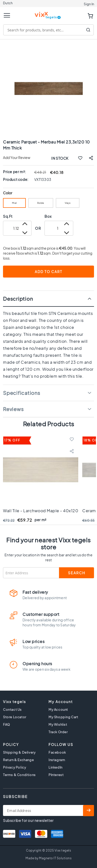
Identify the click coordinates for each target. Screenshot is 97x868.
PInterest (56, 775)
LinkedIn (55, 767)
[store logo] (48, 13)
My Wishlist (58, 724)
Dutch (8, 3)
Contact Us (12, 710)
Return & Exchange (18, 760)
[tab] (48, 299)
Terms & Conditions (19, 775)
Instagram (57, 760)
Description (18, 299)
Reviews (13, 409)
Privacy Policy (14, 767)
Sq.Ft (8, 216)
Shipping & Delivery (19, 752)
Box (48, 216)
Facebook (57, 752)
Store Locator (15, 717)
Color (8, 193)
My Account (58, 710)
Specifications (22, 393)
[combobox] (48, 30)
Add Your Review (17, 157)
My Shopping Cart (63, 717)
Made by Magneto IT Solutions (48, 858)
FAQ (6, 724)
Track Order (58, 732)
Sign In (89, 4)
